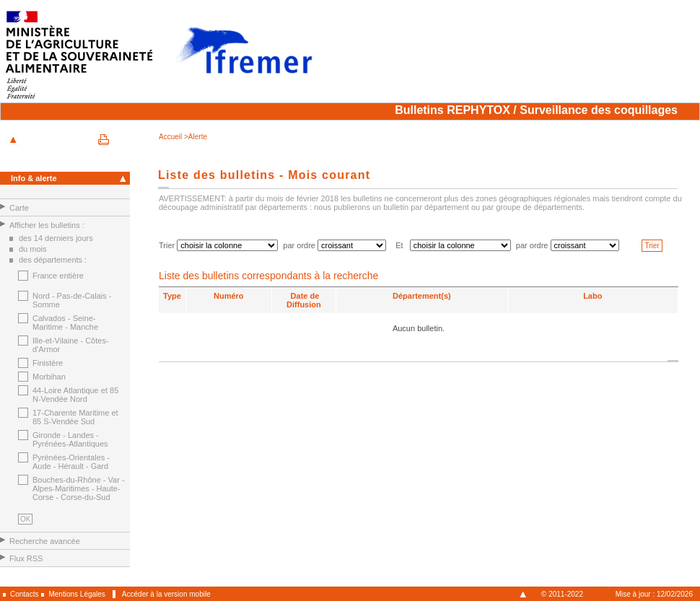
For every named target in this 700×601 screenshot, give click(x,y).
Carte (19, 208)
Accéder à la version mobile (166, 594)
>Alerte (196, 137)
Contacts (24, 594)
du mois (33, 249)
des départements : (53, 260)
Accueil (171, 137)
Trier (652, 246)
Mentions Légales (76, 594)
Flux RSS (26, 558)
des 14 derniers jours (56, 238)
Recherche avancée (45, 541)
